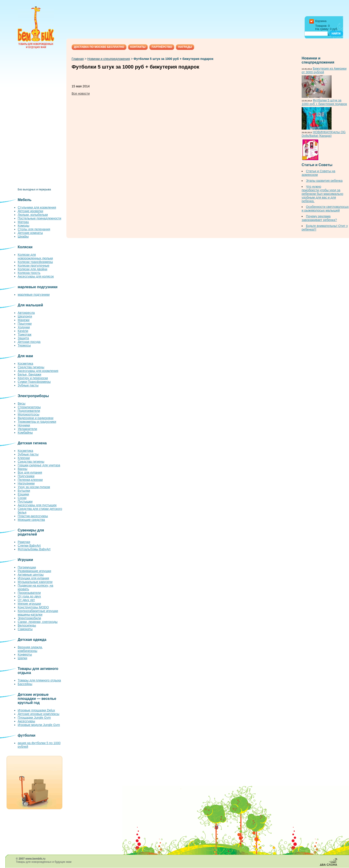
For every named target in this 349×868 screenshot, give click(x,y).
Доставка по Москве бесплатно (99, 47)
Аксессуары (26, 721)
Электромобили (29, 618)
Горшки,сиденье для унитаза (39, 465)
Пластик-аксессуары (33, 516)
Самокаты (25, 629)
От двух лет (26, 600)
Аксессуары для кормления (38, 371)
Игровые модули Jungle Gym (39, 725)
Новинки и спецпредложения (109, 59)
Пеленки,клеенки (30, 480)
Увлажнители (27, 429)
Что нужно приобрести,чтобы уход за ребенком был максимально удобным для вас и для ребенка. (322, 194)
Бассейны (25, 684)
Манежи (24, 320)
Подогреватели (29, 411)
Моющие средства (31, 520)
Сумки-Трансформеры (34, 382)
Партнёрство (162, 47)
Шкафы (23, 236)
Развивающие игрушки (34, 571)
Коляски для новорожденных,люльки (35, 256)
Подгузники (26, 476)
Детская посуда (29, 342)
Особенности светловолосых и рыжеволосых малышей (325, 209)
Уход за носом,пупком (34, 487)
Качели (23, 331)
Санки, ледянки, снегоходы (38, 622)
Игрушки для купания (33, 578)
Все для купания (30, 472)
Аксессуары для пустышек (37, 505)
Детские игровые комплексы (39, 714)
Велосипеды (27, 625)
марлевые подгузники (34, 295)
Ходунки (24, 327)
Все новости (81, 93)
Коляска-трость (29, 273)
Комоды (23, 226)
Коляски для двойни (33, 269)
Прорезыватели (29, 593)
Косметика (25, 364)
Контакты (138, 47)
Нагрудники (26, 483)
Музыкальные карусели (35, 582)
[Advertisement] (40, 120)
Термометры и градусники (37, 422)
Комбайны (25, 433)
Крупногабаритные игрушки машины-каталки (38, 613)
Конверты (25, 654)
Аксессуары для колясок (36, 276)
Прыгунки (25, 324)
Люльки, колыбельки (33, 215)
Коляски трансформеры (35, 262)
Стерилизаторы (29, 407)
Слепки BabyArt (29, 546)
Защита (23, 338)
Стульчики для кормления (37, 207)
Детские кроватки (30, 211)
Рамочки (24, 542)
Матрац (23, 222)
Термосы (24, 345)
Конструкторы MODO (33, 607)
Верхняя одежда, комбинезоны (30, 649)
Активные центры (31, 575)
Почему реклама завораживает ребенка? (319, 218)
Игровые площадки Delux (36, 710)
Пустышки (25, 502)
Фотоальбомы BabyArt (34, 549)
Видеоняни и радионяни (36, 418)
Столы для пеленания (34, 229)
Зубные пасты (28, 385)
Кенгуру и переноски (33, 378)
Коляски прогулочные (34, 266)
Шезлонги (25, 316)
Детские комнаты (30, 233)
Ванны (23, 469)
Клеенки (24, 458)
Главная (78, 59)
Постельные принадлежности (39, 218)
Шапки (22, 658)
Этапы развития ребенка (324, 181)
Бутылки (24, 491)
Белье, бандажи (29, 374)
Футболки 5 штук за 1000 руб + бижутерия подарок (324, 102)
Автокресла (26, 313)
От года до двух (29, 596)
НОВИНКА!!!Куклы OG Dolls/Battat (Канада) (324, 134)
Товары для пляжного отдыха (39, 680)
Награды (185, 47)
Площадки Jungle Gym (34, 718)
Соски (22, 498)
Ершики (23, 494)
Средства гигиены (31, 367)
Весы (22, 403)
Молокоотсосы (28, 414)
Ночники (24, 425)
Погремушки (27, 567)
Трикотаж (25, 334)
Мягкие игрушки (29, 604)
